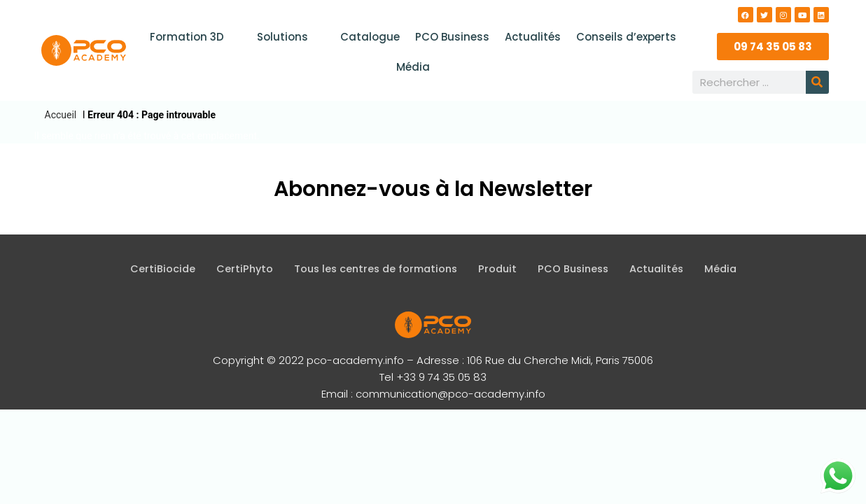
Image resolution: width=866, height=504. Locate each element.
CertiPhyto (237, 269)
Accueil (61, 115)
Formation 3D (196, 37)
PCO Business (452, 37)
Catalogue (371, 37)
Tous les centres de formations (372, 269)
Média (413, 67)
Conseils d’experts (623, 37)
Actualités (531, 37)
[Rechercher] (817, 82)
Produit (499, 269)
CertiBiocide (154, 269)
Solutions (291, 37)
